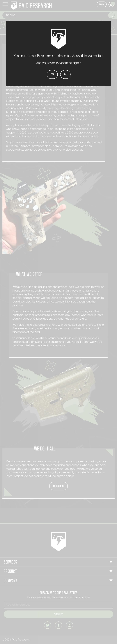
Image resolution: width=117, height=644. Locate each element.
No (65, 74)
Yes (52, 74)
